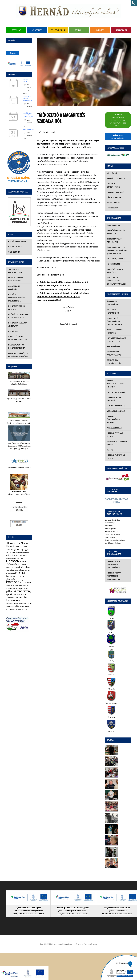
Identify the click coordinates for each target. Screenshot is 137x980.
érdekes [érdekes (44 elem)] (11, 609)
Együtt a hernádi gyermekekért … (16, 279)
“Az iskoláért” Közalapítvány (15, 271)
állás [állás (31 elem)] (17, 606)
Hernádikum (121, 30)
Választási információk (118, 137)
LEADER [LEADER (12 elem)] (27, 582)
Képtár (78, 30)
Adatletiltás (109, 523)
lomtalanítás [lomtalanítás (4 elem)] (10, 585)
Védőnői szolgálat (116, 408)
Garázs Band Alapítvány (14, 288)
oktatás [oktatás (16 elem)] (25, 588)
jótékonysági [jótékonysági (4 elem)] (21, 564)
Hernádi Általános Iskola (116, 453)
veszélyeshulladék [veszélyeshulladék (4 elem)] (12, 604)
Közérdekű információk (46, 132)
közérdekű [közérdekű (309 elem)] (15, 582)
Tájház (110, 447)
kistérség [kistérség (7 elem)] (10, 570)
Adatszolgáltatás (111, 525)
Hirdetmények (113, 343)
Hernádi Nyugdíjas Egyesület (16, 308)
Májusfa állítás (26, 81)
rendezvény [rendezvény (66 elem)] (24, 591)
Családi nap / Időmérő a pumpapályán (28, 115)
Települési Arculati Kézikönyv (116, 271)
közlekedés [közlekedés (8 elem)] (10, 579)
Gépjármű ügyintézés (112, 531)
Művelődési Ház (114, 425)
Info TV (100, 30)
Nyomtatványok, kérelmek (115, 328)
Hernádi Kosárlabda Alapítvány (17, 324)
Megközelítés (113, 203)
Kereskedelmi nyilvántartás (114, 350)
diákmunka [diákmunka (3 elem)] (27, 546)
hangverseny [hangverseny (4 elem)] (19, 558)
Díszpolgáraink (114, 197)
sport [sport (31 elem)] (9, 594)
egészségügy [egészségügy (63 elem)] (20, 549)
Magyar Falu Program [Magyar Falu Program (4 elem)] (22, 585)
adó (66, 324)
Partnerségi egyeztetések (113, 185)
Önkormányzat (114, 225)
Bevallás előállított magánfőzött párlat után (62, 289)
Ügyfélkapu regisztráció (113, 540)
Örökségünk (14, 252)
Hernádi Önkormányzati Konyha (114, 416)
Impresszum (112, 208)
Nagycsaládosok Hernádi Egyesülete (17, 346)
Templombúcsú (28, 129)
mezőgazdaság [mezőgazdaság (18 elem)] (14, 588)
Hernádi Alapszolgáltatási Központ (116, 381)
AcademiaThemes (91, 941)
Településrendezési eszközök (116, 232)
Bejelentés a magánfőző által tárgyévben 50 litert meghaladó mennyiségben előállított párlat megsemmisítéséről (63, 297)
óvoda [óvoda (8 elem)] (18, 610)
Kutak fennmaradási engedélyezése (116, 336)
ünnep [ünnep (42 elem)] (25, 609)
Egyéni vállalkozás (111, 528)
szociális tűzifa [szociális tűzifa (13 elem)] (19, 594)
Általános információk (118, 301)
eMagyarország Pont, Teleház (117, 440)
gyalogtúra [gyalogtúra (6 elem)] (10, 558)
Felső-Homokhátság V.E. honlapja (19, 467)
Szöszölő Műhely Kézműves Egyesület (17, 338)
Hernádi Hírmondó (17, 241)
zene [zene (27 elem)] (29, 603)
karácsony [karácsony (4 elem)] (10, 567)
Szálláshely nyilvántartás (114, 358)
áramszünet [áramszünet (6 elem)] (24, 607)
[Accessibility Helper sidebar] (134, 3)
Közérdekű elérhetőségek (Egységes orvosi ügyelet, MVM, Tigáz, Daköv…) (118, 120)
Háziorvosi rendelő (116, 389)
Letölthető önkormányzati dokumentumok (114, 318)
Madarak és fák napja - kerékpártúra (28, 99)
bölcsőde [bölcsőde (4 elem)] (20, 546)
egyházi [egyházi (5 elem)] (9, 550)
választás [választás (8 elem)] (22, 603)
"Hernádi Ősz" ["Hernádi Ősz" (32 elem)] (14, 543)
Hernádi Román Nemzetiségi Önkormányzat (114, 573)
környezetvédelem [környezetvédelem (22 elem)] (16, 576)
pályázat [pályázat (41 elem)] (11, 591)
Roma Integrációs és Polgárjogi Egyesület (18, 355)
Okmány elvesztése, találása (115, 537)
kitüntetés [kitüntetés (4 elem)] (17, 570)
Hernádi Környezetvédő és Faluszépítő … (17, 298)
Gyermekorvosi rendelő (114, 396)
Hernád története (116, 179)
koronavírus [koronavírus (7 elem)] (25, 570)
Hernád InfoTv (15, 247)
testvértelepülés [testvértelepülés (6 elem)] (12, 598)
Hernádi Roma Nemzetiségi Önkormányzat (114, 561)
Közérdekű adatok (116, 259)
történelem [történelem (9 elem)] (15, 600)
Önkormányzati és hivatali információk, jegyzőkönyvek (117, 250)
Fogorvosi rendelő (116, 403)
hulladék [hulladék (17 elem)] (22, 561)
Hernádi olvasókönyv (117, 192)
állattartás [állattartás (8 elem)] (10, 607)
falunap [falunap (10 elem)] (9, 552)
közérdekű (73, 324)
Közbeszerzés (113, 264)
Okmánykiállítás (110, 534)
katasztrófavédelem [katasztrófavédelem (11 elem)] (22, 567)
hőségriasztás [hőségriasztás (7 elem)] (11, 564)
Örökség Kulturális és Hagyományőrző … (18, 316)
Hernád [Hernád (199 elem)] (12, 561)
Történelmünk (58, 30)
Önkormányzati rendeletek (114, 240)
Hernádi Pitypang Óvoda (115, 431)
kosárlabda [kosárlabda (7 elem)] (10, 573)
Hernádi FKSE (14, 331)
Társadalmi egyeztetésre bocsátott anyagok (116, 281)
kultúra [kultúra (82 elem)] (20, 573)
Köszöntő (37, 30)
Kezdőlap (16, 30)
